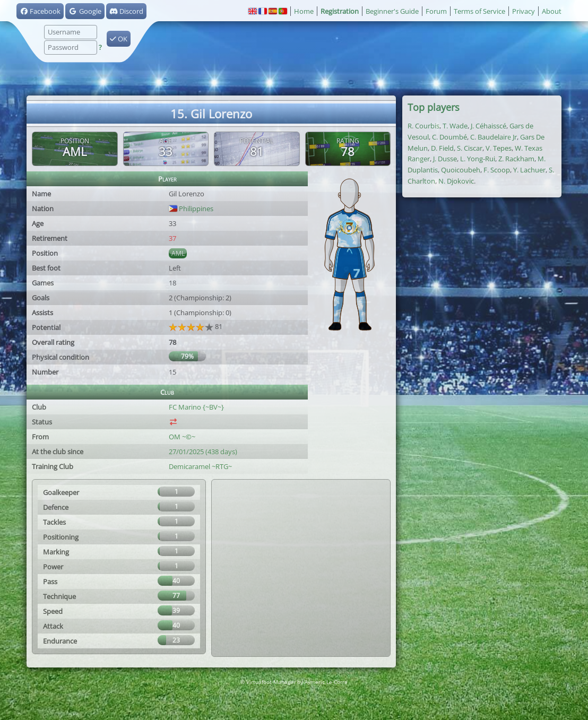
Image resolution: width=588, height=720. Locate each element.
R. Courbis (423, 126)
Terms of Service (479, 11)
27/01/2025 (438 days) (203, 452)
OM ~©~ (182, 437)
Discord (126, 11)
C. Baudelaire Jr (494, 137)
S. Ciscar (470, 148)
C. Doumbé (449, 137)
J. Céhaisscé (488, 126)
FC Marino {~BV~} (196, 407)
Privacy (524, 11)
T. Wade (455, 126)
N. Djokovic (456, 181)
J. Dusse (445, 159)
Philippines (191, 209)
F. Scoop (497, 170)
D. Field (442, 148)
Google (85, 11)
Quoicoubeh (461, 170)
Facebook (40, 11)
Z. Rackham (516, 159)
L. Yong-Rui (478, 159)
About (552, 11)
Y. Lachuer (529, 170)
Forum (436, 11)
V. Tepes (499, 148)
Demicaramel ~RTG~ (200, 466)
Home (304, 11)
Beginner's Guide (392, 11)
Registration (340, 11)
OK (119, 39)
